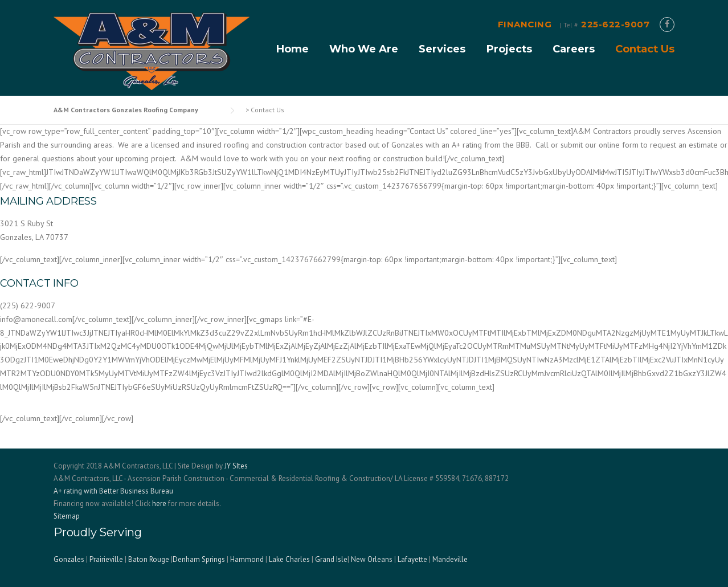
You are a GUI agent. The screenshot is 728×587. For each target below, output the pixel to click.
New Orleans (372, 559)
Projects (509, 49)
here (159, 504)
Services (442, 49)
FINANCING (525, 24)
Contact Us (645, 49)
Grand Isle (331, 559)
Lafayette (412, 559)
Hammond (247, 559)
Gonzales (69, 559)
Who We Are (364, 49)
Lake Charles (289, 559)
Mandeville (450, 559)
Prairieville (106, 559)
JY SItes (236, 466)
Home (292, 49)
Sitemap (67, 516)
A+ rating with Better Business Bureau (113, 491)
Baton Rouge (149, 559)
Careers (574, 49)
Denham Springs (199, 559)
